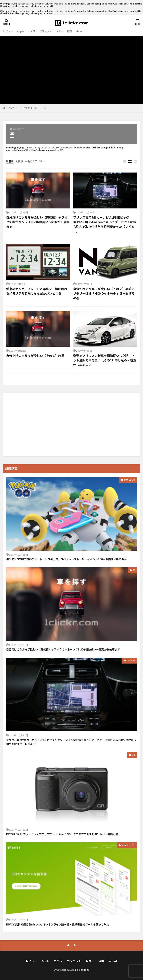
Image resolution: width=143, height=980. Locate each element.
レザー (59, 31)
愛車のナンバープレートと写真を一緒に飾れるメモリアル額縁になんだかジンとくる (37, 291)
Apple (20, 31)
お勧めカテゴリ (34, 161)
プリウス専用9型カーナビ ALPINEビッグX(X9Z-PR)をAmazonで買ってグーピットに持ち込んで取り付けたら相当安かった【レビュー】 (105, 224)
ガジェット (45, 31)
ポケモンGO (129, 480)
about (79, 31)
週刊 (69, 31)
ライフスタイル (29, 108)
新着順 (10, 161)
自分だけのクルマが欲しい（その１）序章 (35, 356)
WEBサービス (128, 845)
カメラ (31, 31)
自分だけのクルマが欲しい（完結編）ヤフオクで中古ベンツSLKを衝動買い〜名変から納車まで (38, 222)
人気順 (19, 161)
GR (133, 755)
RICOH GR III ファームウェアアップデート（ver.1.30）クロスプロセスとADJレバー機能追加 (62, 834)
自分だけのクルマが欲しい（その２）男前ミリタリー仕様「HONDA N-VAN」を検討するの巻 (104, 293)
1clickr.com (82, 970)
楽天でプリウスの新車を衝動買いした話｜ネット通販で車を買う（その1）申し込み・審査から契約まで (105, 360)
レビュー (8, 31)
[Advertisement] (71, 67)
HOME (10, 108)
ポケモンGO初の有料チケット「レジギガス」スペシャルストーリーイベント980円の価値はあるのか (66, 559)
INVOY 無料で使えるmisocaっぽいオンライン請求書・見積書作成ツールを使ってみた (58, 924)
